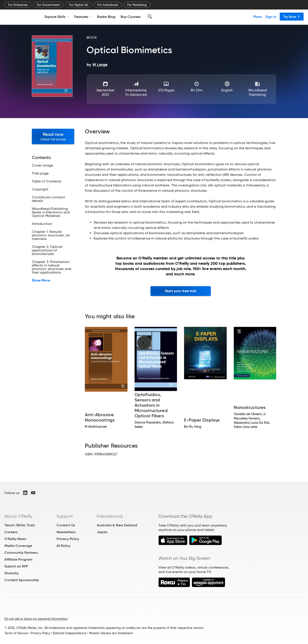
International (110, 516)
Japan (102, 532)
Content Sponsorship (22, 580)
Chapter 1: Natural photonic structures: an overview (51, 235)
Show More (41, 280)
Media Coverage (18, 546)
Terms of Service (16, 633)
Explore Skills (57, 17)
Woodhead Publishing (257, 92)
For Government (48, 5)
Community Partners (21, 553)
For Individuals (108, 5)
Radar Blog (106, 17)
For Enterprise (18, 5)
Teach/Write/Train (20, 525)
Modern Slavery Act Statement (111, 633)
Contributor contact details (48, 199)
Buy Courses (131, 17)
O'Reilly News (15, 539)
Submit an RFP (16, 566)
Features (83, 17)
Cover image (42, 165)
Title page (40, 173)
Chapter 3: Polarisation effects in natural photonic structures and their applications (51, 267)
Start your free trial (181, 291)
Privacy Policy (68, 539)
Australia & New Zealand (117, 525)
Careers (11, 532)
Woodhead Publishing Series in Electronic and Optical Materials (51, 212)
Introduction (42, 224)
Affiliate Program (18, 559)
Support (65, 516)
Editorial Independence (69, 633)
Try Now (292, 17)
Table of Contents (47, 181)
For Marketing (137, 5)
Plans (258, 17)
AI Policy (63, 546)
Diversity (11, 573)
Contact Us (66, 525)
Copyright (40, 189)
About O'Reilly (18, 516)
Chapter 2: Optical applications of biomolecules (47, 250)
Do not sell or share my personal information (36, 619)
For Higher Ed (79, 5)
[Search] (150, 17)
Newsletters (66, 532)
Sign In (271, 17)
